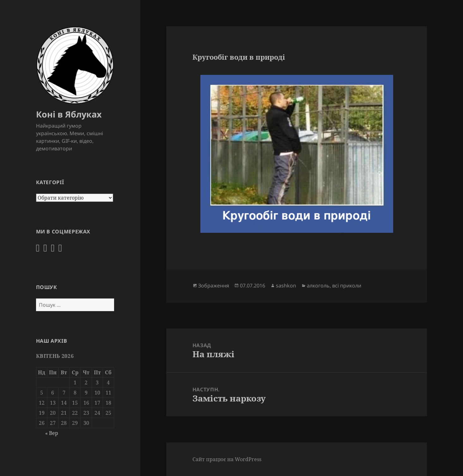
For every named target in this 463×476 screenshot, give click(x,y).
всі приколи (347, 286)
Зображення (214, 286)
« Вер (52, 433)
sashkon (286, 286)
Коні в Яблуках (69, 114)
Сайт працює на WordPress (227, 459)
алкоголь (318, 286)
